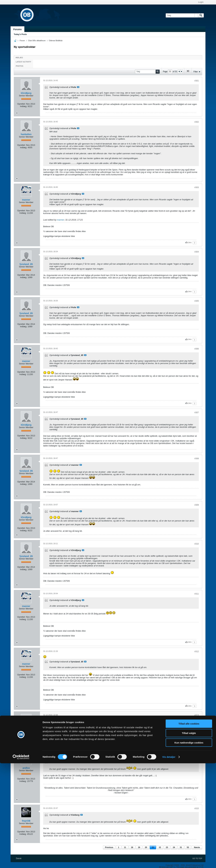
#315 (197, 808)
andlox (26, 768)
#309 (197, 505)
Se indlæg (78, 87)
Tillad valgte (189, 838)
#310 (197, 544)
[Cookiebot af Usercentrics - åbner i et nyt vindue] (21, 862)
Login (201, 2)
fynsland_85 (26, 264)
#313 (197, 715)
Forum (22, 41)
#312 (197, 652)
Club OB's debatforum (37, 41)
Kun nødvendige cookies (189, 847)
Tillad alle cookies (189, 828)
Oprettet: (21, 104)
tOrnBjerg (26, 93)
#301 (197, 81)
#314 (197, 756)
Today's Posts (20, 34)
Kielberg (26, 728)
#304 (197, 252)
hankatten (26, 134)
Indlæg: (23, 106)
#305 (197, 301)
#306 (197, 349)
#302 (197, 122)
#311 (197, 594)
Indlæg (19, 58)
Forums (17, 29)
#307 (197, 413)
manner (26, 200)
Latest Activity (23, 62)
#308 (197, 459)
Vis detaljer (169, 862)
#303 (197, 187)
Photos (19, 66)
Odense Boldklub (56, 41)
